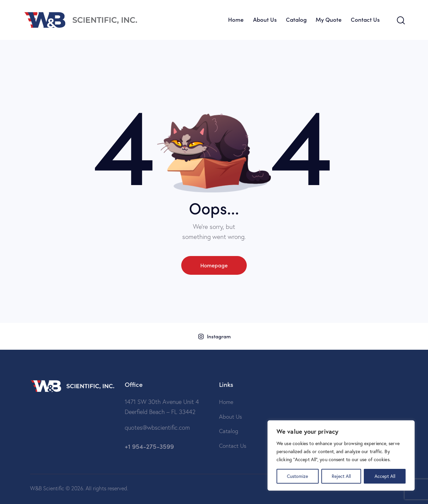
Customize (297, 476)
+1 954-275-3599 (149, 446)
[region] (341, 455)
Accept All (385, 476)
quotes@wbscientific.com (157, 428)
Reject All (341, 476)
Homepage (214, 265)
